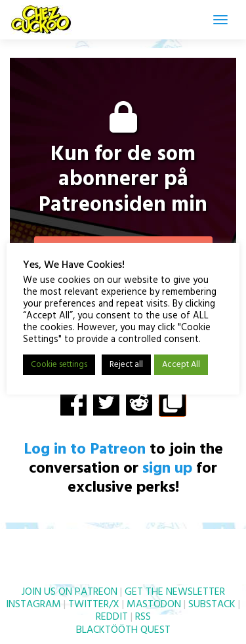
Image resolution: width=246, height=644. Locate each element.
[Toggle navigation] (220, 20)
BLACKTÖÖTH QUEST (123, 630)
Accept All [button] (181, 365)
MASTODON (154, 605)
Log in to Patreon (85, 450)
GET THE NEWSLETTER (175, 592)
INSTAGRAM (33, 605)
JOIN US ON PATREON (70, 592)
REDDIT (112, 617)
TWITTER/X (94, 605)
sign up (167, 469)
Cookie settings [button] (59, 365)
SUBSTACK (212, 605)
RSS (143, 617)
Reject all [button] (126, 365)
